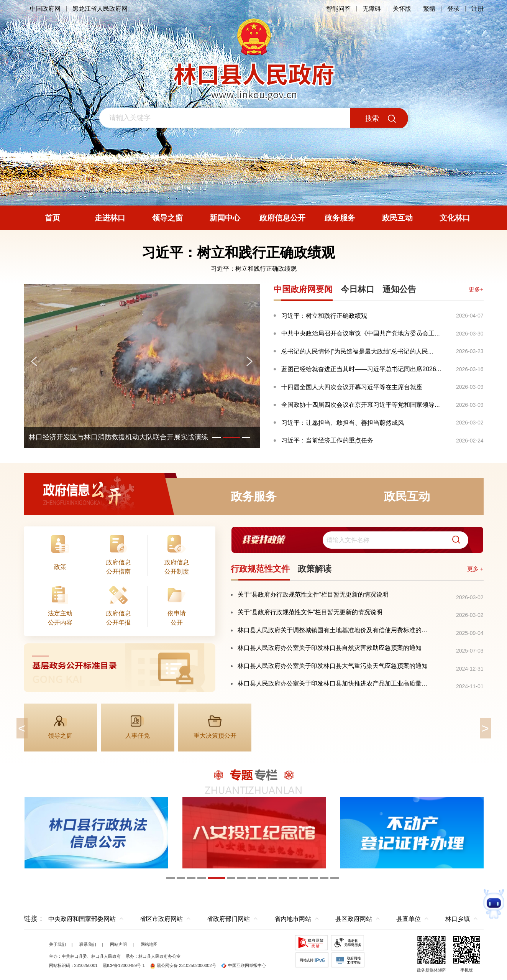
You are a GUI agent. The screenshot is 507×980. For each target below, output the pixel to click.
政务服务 (254, 496)
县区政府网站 (354, 919)
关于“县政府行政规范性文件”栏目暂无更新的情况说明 (310, 612)
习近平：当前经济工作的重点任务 (327, 440)
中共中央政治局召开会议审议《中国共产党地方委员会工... (360, 333)
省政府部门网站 (228, 919)
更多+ (476, 289)
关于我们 (57, 944)
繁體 (429, 9)
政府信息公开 (100, 496)
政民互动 (407, 496)
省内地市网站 (293, 919)
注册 (477, 9)
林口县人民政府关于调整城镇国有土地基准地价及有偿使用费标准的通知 (335, 630)
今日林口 (358, 289)
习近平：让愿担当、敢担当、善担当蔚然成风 (343, 423)
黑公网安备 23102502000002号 (183, 965)
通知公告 (399, 289)
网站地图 (149, 944)
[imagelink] (120, 668)
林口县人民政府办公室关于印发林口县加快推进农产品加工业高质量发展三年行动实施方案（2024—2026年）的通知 (335, 683)
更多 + (475, 569)
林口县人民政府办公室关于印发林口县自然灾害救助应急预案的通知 (330, 648)
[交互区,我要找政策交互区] (357, 540)
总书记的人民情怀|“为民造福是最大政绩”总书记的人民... (357, 351)
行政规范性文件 (260, 569)
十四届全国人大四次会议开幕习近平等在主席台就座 (352, 387)
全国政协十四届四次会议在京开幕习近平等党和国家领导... (360, 405)
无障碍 (372, 9)
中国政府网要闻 (303, 289)
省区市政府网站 (161, 919)
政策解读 (315, 569)
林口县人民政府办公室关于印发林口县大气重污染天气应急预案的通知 (333, 666)
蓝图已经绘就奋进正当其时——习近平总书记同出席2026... (361, 369)
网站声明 (118, 944)
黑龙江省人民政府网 (100, 9)
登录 (453, 9)
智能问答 (338, 9)
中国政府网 (45, 9)
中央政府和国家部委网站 (82, 919)
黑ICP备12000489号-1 (124, 965)
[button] (453, 540)
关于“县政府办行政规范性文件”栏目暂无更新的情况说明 (313, 594)
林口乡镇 (458, 919)
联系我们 (88, 944)
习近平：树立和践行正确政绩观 (254, 269)
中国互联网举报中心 (244, 965)
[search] (395, 540)
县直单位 (409, 919)
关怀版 (402, 9)
